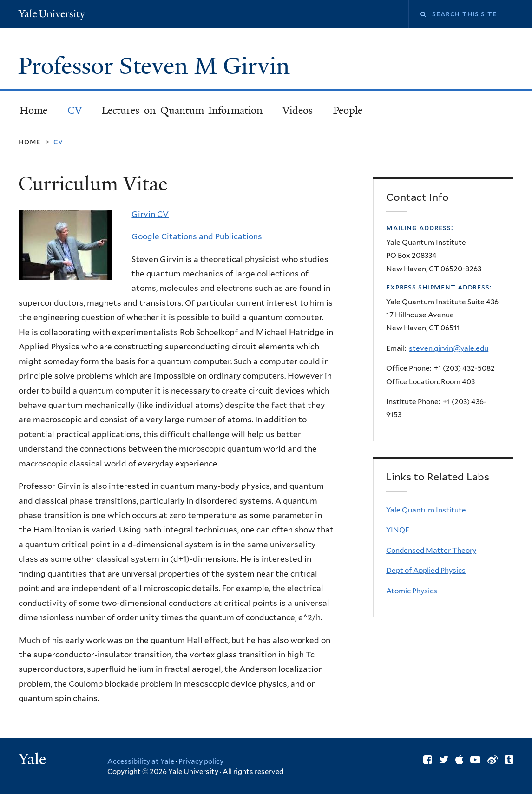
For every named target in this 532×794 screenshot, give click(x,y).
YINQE (398, 530)
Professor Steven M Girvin (157, 66)
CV (75, 110)
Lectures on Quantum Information (182, 110)
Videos (298, 110)
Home (33, 110)
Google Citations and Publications (197, 236)
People (348, 110)
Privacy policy (201, 761)
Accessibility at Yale (141, 761)
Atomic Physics (412, 591)
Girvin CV (150, 214)
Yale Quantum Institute (426, 510)
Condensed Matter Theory (431, 550)
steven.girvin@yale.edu (449, 348)
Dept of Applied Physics (426, 570)
